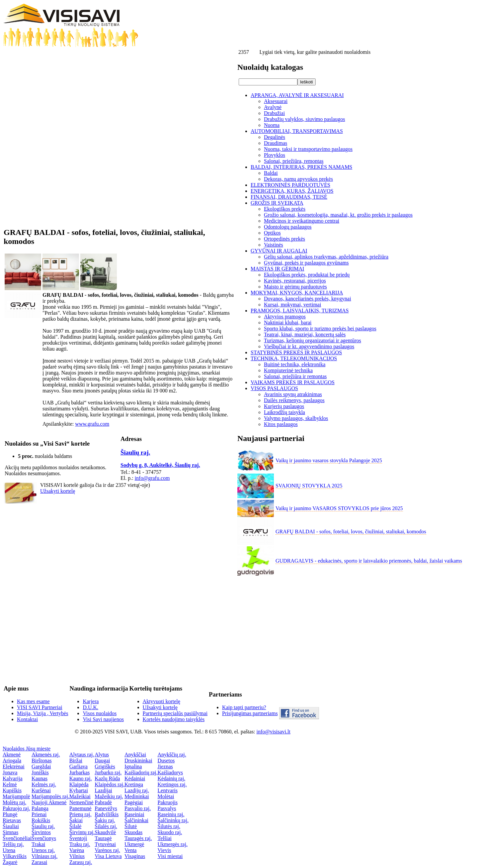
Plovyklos (275, 155)
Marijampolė (16, 796)
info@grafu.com (152, 478)
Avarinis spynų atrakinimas (293, 394)
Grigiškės (105, 766)
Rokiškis (41, 820)
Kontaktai (27, 719)
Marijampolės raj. (50, 796)
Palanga (40, 808)
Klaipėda (79, 784)
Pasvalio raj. (138, 808)
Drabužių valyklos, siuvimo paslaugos (304, 119)
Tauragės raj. (138, 838)
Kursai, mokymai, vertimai (292, 305)
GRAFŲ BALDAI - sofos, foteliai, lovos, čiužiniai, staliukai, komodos (351, 532)
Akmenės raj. (46, 755)
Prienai (39, 814)
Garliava (79, 766)
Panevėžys (106, 808)
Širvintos (41, 832)
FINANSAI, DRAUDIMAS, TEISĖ (289, 197)
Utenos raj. (43, 850)
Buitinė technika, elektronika (295, 364)
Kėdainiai (135, 778)
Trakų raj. (80, 844)
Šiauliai (11, 826)
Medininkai (137, 796)
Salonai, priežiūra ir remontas (295, 376)
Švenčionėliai (17, 838)
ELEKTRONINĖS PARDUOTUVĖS (290, 185)
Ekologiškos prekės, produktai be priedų (307, 275)
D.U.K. (90, 707)
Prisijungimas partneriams (250, 713)
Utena (9, 850)
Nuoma (272, 125)
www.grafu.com (92, 424)
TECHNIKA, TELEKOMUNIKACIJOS (294, 358)
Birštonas (41, 760)
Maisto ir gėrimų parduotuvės (295, 287)
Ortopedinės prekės (284, 239)
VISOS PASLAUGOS (274, 388)
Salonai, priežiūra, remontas (294, 161)
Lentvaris (168, 790)
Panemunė (80, 808)
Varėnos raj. (107, 850)
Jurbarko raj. (108, 772)
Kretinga (134, 784)
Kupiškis (12, 790)
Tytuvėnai (105, 844)
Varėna (77, 850)
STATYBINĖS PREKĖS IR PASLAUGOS (296, 352)
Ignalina (133, 766)
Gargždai (41, 766)
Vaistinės (274, 245)
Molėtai (166, 796)
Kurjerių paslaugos (284, 406)
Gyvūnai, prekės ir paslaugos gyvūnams (306, 263)
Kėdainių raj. (172, 778)
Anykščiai (135, 755)
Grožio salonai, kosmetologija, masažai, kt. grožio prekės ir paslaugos (338, 215)
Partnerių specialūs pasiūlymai (175, 713)
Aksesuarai (276, 101)
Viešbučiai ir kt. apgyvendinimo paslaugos (309, 346)
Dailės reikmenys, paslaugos (294, 400)
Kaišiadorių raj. (141, 772)
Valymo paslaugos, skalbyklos (296, 418)
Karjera (91, 701)
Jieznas (165, 766)
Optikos (272, 233)
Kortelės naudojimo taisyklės (174, 719)
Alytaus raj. (82, 755)
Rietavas (12, 820)
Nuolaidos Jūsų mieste (27, 749)
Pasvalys (167, 808)
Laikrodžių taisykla (284, 412)
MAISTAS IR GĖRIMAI (277, 269)
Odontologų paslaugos (288, 227)
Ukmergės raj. (173, 844)
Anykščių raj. (172, 755)
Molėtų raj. (14, 802)
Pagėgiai (134, 802)
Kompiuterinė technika (288, 370)
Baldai (271, 173)
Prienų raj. (80, 814)
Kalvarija (13, 778)
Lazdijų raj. (137, 790)
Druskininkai (138, 760)
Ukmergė (134, 844)
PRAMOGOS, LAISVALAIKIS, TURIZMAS (300, 311)
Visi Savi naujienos (103, 719)
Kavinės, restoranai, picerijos (295, 281)
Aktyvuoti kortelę (161, 701)
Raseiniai (134, 814)
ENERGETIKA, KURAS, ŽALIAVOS (292, 191)
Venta (130, 850)
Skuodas (133, 832)
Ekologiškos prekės (285, 209)
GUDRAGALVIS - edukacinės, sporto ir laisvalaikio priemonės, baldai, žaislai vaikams (369, 561)
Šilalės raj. (106, 826)
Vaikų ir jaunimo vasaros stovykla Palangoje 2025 (329, 460)
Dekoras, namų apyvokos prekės (298, 179)
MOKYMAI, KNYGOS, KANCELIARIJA (297, 293)
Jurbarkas (80, 772)
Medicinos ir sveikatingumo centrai (302, 221)
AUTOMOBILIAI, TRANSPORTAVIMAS (297, 131)
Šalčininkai (136, 820)
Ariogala (12, 760)
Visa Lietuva (108, 856)
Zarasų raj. (81, 862)
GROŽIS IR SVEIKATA (277, 203)
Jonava (10, 772)
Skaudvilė (105, 832)
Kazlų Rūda (107, 778)
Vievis (164, 850)
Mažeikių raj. (109, 796)
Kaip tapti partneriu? (244, 707)
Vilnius (77, 856)
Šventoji (78, 838)
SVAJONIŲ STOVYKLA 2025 (309, 486)
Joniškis (40, 772)
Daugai (102, 760)
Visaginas (135, 856)
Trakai (38, 844)
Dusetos (166, 760)
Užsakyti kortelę (58, 491)
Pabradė (103, 802)
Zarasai (39, 862)
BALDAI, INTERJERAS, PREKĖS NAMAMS (301, 167)
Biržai (76, 760)
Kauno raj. (81, 778)
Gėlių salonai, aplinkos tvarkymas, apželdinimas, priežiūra (326, 257)
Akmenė (12, 755)
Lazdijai (103, 790)
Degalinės (275, 137)
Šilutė (131, 826)
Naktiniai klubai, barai (288, 323)
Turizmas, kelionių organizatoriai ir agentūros (313, 340)
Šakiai (76, 820)
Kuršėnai (41, 790)
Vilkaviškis (15, 856)
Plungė (10, 814)
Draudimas (276, 143)
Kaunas (40, 778)
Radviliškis (107, 814)
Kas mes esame (33, 701)
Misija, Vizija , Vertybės (42, 713)
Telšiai (165, 838)
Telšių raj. (13, 844)
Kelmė (10, 784)
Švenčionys (44, 838)
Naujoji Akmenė (49, 802)
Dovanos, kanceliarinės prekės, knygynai (308, 299)
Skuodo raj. (170, 832)
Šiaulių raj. (135, 452)
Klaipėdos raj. (110, 784)
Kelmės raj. (44, 784)
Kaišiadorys (170, 772)
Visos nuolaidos (100, 713)
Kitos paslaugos (281, 424)
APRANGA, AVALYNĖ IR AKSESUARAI (297, 95)
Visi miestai (170, 856)
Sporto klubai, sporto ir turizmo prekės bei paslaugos (320, 328)
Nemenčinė (81, 802)
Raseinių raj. (171, 814)
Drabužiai (274, 113)
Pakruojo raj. (16, 808)
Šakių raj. (105, 820)
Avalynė (273, 107)
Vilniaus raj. (44, 856)
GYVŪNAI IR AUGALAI (279, 251)
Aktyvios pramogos (285, 317)
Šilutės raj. (169, 826)
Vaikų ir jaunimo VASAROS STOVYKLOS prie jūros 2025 (339, 508)
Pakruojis (168, 802)
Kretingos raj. (172, 784)
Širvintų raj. (82, 832)
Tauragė (103, 838)
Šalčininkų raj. (173, 820)
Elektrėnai (14, 766)
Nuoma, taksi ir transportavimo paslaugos (308, 149)
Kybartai (79, 790)
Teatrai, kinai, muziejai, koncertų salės (305, 334)
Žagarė (10, 862)
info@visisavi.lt (274, 732)
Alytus (102, 755)
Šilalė (75, 826)
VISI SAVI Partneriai (40, 707)
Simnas (10, 832)
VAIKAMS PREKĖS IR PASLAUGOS (293, 382)
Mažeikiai (80, 796)
